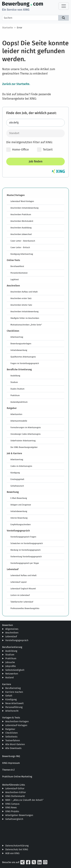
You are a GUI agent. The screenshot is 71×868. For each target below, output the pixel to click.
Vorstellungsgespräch (17, 640)
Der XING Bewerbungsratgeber (24, 447)
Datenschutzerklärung (17, 846)
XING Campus (12, 804)
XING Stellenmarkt (15, 796)
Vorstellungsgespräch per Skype (25, 563)
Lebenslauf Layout (19, 582)
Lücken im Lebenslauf (20, 595)
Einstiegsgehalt (17, 479)
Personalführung (14, 707)
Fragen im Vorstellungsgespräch (25, 363)
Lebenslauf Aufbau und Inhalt (23, 575)
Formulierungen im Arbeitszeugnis (26, 427)
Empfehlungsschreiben (21, 524)
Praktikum (15, 395)
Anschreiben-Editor (16, 792)
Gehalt (9, 696)
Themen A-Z (8, 770)
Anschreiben (12, 633)
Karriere (7, 684)
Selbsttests (11, 737)
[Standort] (35, 133)
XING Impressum (11, 763)
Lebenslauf (11, 636)
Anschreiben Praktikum (21, 214)
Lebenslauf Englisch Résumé (23, 589)
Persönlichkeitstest (19, 273)
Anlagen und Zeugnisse (21, 505)
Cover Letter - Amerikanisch (23, 241)
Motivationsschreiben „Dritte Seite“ (26, 325)
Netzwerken (12, 674)
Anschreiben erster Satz (21, 298)
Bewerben (8, 625)
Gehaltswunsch (17, 486)
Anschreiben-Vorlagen (17, 721)
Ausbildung (15, 376)
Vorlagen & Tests (11, 718)
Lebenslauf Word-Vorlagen (22, 201)
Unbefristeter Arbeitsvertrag (23, 441)
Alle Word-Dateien (15, 744)
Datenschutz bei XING (17, 849)
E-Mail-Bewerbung (19, 498)
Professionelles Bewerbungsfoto (25, 608)
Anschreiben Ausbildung (21, 228)
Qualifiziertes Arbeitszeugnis (23, 357)
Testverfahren (13, 740)
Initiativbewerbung (19, 350)
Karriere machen (14, 692)
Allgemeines (12, 629)
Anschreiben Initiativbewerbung (24, 208)
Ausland (10, 677)
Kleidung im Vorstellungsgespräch (26, 550)
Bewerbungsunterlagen (21, 344)
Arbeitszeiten (16, 414)
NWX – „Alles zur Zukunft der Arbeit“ (24, 800)
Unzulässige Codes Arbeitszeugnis (26, 434)
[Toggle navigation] (64, 6)
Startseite (8, 28)
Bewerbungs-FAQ (11, 756)
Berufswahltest (17, 266)
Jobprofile (11, 666)
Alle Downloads (13, 748)
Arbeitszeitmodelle (19, 421)
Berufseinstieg (13, 688)
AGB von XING (12, 853)
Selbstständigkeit (15, 670)
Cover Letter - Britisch (20, 247)
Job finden (36, 161)
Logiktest (15, 279)
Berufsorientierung (12, 647)
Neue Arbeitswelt (14, 703)
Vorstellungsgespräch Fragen (23, 537)
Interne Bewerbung (19, 518)
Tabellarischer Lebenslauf (22, 602)
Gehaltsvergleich (14, 819)
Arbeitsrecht (12, 711)
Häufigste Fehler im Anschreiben (25, 318)
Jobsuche (10, 662)
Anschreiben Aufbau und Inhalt (24, 292)
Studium (14, 382)
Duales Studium (17, 389)
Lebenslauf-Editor (15, 788)
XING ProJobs (12, 811)
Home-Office (18, 150)
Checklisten (11, 733)
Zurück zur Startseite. (16, 84)
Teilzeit (45, 150)
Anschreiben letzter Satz (21, 305)
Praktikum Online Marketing (17, 777)
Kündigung (15, 473)
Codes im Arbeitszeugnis (21, 466)
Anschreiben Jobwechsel (21, 234)
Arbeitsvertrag (17, 337)
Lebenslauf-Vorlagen (16, 725)
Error (20, 28)
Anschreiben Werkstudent (22, 221)
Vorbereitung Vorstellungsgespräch (26, 557)
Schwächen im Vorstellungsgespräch (27, 543)
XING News (11, 807)
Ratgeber (10, 729)
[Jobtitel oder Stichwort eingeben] (35, 123)
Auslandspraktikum (19, 402)
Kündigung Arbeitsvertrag (22, 254)
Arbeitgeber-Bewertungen (19, 815)
